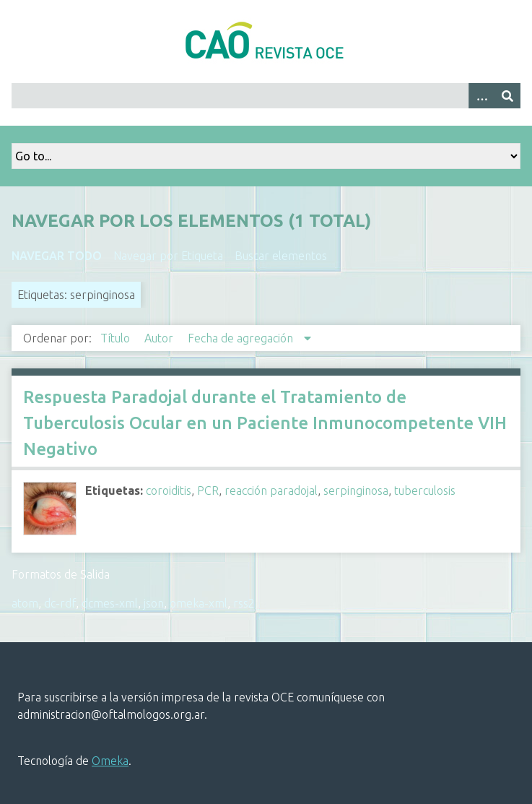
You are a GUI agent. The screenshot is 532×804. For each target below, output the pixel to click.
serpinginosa (356, 490)
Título (117, 338)
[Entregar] (507, 96)
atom (25, 603)
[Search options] (481, 96)
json (154, 603)
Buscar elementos (281, 256)
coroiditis (169, 490)
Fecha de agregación (242, 338)
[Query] (266, 96)
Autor (160, 338)
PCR (208, 490)
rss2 (244, 603)
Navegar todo (57, 256)
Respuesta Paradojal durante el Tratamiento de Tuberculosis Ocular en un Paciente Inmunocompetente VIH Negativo (265, 423)
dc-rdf (60, 603)
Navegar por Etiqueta (168, 256)
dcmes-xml (110, 603)
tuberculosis (425, 490)
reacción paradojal (271, 490)
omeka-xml (199, 603)
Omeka (110, 761)
